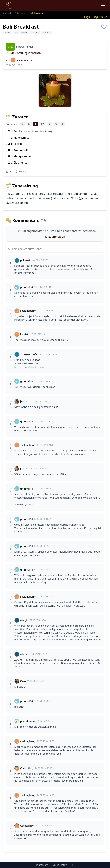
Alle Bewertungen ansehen (23, 53)
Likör (24, 33)
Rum (16, 33)
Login (87, 17)
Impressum (42, 865)
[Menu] (103, 6)
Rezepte (21, 13)
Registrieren (100, 17)
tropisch (47, 33)
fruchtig (34, 33)
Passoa (7, 33)
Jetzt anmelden (55, 237)
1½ (43, 124)
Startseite (7, 13)
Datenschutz (60, 865)
